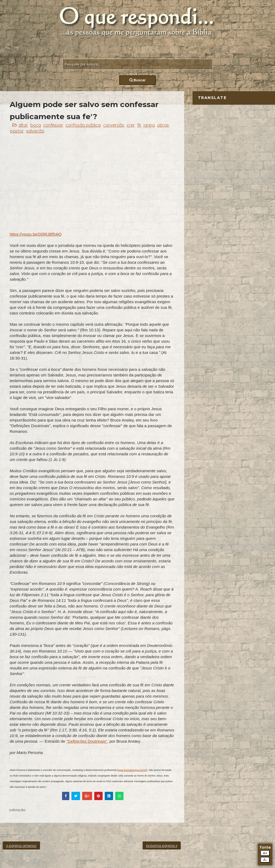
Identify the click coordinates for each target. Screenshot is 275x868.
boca (36, 125)
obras (163, 125)
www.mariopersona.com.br (132, 770)
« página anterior (21, 845)
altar (23, 125)
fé (139, 125)
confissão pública (83, 125)
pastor (17, 131)
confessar (53, 125)
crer (131, 125)
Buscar (138, 80)
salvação (35, 131)
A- (265, 860)
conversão (114, 125)
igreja (149, 125)
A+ (265, 853)
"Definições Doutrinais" (87, 741)
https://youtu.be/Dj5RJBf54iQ (36, 234)
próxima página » (162, 845)
